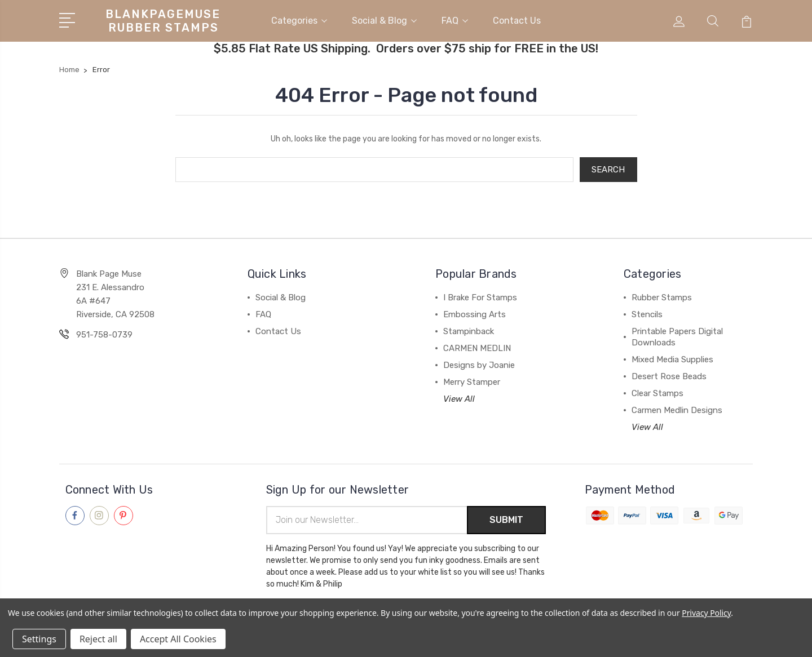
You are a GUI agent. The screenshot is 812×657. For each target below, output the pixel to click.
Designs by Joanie (479, 362)
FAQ (455, 19)
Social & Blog (384, 19)
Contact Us (517, 19)
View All (459, 396)
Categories (299, 19)
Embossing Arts (475, 312)
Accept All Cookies (178, 639)
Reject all (98, 639)
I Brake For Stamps (480, 295)
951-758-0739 (104, 332)
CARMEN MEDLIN (477, 345)
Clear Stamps (657, 390)
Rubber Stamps (662, 295)
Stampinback (469, 328)
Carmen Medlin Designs (677, 407)
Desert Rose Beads (669, 374)
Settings (39, 639)
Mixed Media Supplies (672, 357)
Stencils (647, 312)
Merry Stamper (472, 379)
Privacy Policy (706, 613)
